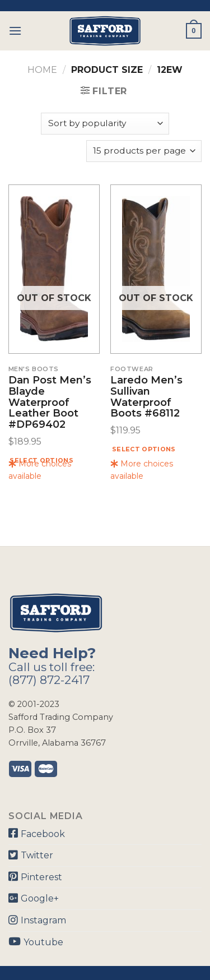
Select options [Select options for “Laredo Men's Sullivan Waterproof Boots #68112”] (144, 449)
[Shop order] (105, 124)
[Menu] (15, 31)
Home (42, 70)
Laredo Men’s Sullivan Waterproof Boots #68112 (146, 397)
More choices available (40, 470)
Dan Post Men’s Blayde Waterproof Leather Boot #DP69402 (50, 403)
